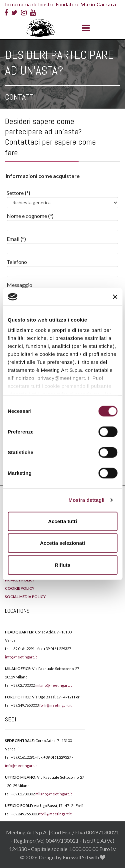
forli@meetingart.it (55, 705)
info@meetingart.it (21, 657)
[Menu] (84, 28)
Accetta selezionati (62, 543)
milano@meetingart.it (54, 685)
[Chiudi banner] (115, 297)
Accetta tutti (62, 521)
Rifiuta (62, 565)
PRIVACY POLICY (20, 580)
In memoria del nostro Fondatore (60, 4)
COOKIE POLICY (20, 588)
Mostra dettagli (86, 500)
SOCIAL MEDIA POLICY (25, 597)
